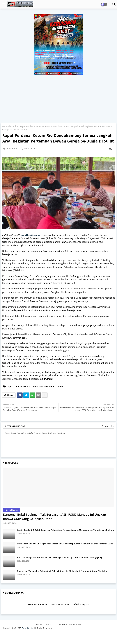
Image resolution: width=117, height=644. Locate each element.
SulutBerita (28, 628)
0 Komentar (108, 426)
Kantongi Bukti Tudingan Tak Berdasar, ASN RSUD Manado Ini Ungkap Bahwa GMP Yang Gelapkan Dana (54, 517)
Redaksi (50, 624)
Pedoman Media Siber (70, 624)
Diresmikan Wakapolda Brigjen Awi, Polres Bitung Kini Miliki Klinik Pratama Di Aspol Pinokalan (62, 571)
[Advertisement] (58, 97)
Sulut (15, 126)
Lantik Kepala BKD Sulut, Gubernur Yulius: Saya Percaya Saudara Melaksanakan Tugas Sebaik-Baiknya (66, 530)
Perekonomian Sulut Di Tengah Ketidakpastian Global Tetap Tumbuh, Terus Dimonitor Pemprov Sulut (65, 544)
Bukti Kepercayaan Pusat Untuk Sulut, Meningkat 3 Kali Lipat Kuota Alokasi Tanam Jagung (59, 557)
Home (39, 624)
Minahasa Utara (22, 386)
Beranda (7, 126)
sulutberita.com (30, 235)
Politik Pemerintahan (44, 386)
